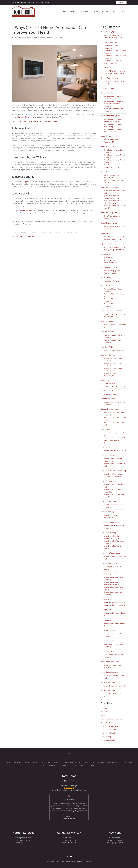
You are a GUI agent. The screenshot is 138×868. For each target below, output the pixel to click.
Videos (75, 766)
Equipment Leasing (73, 763)
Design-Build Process (41, 763)
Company (18, 763)
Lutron (103, 715)
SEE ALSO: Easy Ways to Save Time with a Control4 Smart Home (34, 121)
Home (65, 11)
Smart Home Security (108, 733)
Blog (115, 11)
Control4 (19, 236)
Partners (58, 763)
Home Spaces (86, 11)
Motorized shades (107, 722)
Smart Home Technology (108, 763)
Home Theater (106, 712)
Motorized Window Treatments (112, 719)
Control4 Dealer (73, 232)
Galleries (64, 766)
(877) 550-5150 (45, 2)
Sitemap (80, 861)
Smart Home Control (108, 730)
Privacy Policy (88, 861)
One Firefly (72, 861)
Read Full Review (69, 818)
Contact (123, 11)
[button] (69, 753)
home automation (26, 210)
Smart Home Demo (50, 766)
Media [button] (108, 11)
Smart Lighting (106, 737)
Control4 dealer (24, 117)
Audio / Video (127, 763)
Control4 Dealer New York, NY (53, 232)
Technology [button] (98, 11)
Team (27, 763)
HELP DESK (121, 2)
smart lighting (24, 182)
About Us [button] (74, 11)
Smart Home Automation (110, 726)
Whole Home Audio (108, 740)
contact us (92, 222)
